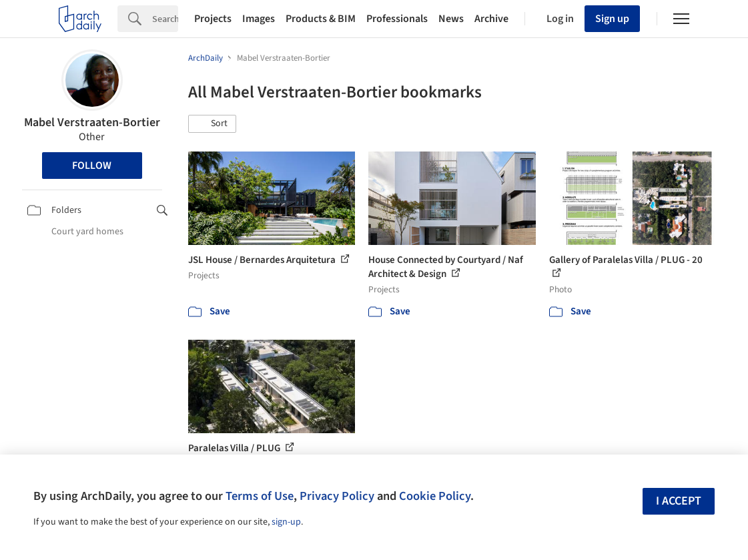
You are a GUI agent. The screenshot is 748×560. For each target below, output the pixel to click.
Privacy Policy (337, 496)
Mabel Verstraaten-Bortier (92, 122)
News (451, 19)
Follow (92, 166)
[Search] (165, 19)
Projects (213, 19)
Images (259, 19)
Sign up (612, 19)
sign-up (286, 522)
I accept (679, 501)
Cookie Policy (435, 496)
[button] (212, 124)
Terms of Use (260, 496)
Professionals (397, 19)
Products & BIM (321, 19)
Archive (491, 19)
